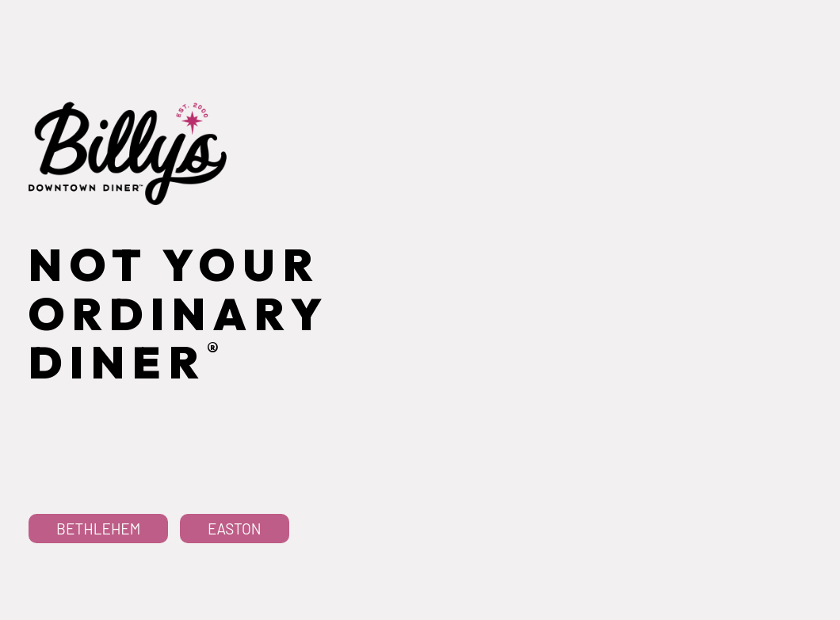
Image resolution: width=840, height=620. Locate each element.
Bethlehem (98, 597)
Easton (235, 597)
